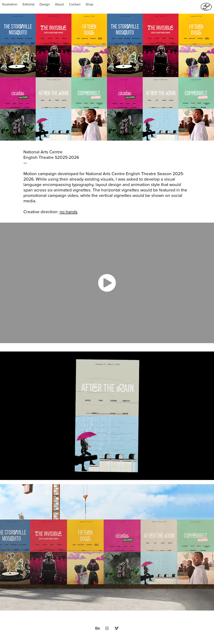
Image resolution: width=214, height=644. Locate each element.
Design (45, 4)
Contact (75, 4)
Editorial (29, 4)
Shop (89, 4)
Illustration (10, 4)
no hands (69, 212)
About (59, 4)
